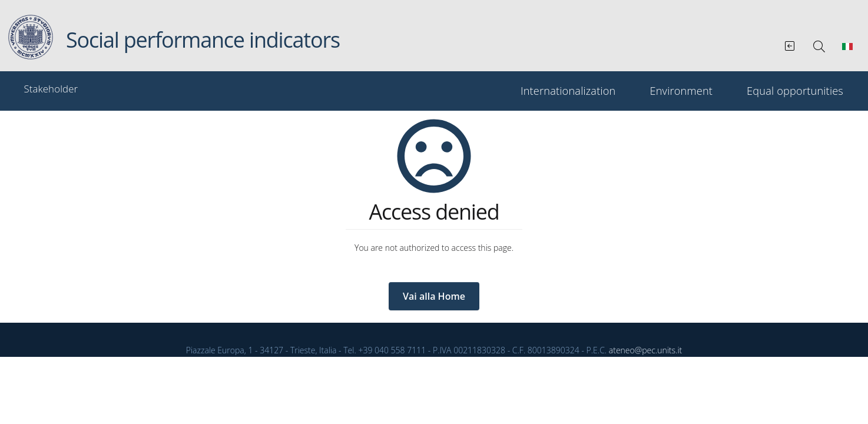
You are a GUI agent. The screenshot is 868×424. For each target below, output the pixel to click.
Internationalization (568, 91)
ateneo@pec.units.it (645, 350)
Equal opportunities (795, 91)
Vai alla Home (434, 296)
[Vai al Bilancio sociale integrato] (791, 44)
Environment (681, 91)
